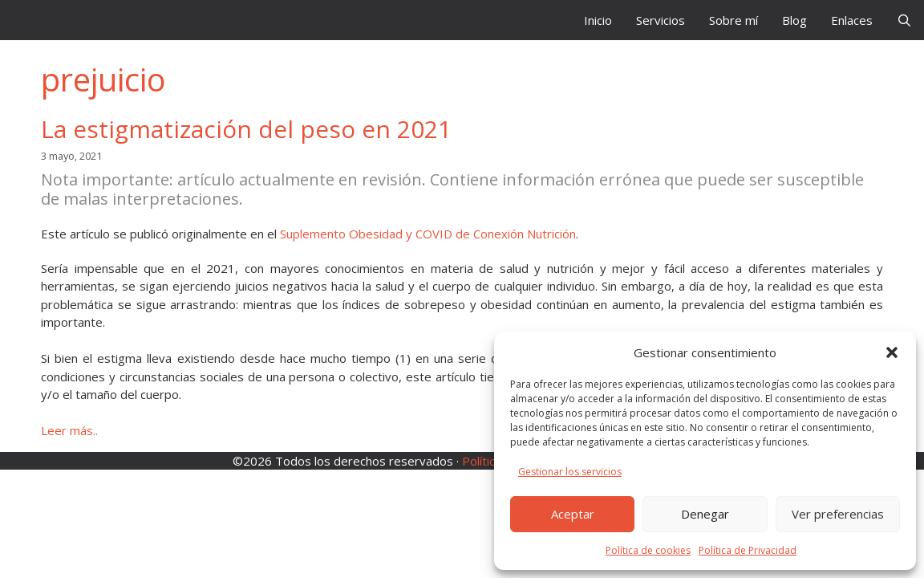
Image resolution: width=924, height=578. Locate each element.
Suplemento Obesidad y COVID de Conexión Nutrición (428, 234)
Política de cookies (648, 550)
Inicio (598, 20)
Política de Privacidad (748, 550)
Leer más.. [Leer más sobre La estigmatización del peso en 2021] (69, 430)
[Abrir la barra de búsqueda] (904, 20)
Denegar (705, 514)
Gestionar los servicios (570, 472)
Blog (794, 20)
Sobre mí (734, 20)
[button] (892, 352)
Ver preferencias (838, 514)
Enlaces (852, 20)
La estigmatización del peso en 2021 (246, 129)
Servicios (661, 20)
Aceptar (573, 514)
